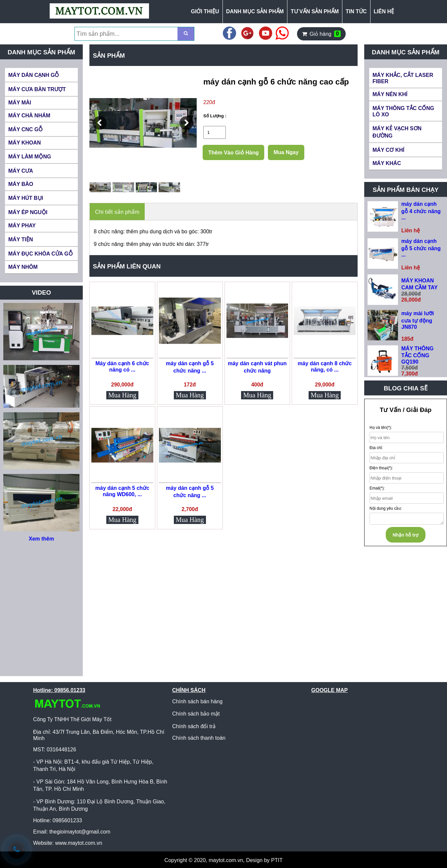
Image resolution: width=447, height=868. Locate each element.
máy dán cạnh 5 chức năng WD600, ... (122, 491)
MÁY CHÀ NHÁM (29, 116)
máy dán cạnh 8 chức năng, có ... (325, 367)
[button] (100, 123)
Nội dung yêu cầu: (386, 508)
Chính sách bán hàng (197, 701)
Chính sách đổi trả (194, 726)
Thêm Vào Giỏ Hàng (233, 153)
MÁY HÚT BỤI (26, 198)
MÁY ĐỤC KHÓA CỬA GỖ (41, 254)
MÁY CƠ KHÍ (388, 150)
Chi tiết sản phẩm (117, 212)
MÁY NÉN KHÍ (390, 94)
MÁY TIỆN (21, 239)
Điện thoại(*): (381, 468)
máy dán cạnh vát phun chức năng (257, 367)
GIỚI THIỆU (205, 11)
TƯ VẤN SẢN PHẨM (315, 11)
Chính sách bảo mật (196, 714)
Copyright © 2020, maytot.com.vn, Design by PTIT (224, 860)
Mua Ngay (286, 152)
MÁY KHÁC (387, 163)
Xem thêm (41, 539)
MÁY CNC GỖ (25, 129)
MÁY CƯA (21, 171)
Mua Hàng (122, 395)
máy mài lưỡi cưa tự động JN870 (418, 320)
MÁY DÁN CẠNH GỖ (34, 75)
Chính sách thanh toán (199, 738)
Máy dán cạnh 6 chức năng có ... (122, 367)
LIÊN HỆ (384, 11)
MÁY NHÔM (23, 267)
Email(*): (377, 488)
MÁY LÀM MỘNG (30, 157)
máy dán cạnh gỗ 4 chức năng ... (421, 211)
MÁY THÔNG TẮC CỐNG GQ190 (417, 355)
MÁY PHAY (22, 226)
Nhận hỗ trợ (406, 535)
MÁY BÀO (21, 184)
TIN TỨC (356, 11)
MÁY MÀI (20, 103)
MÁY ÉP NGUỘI (28, 212)
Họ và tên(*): (381, 428)
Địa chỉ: (376, 448)
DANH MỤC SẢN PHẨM (255, 11)
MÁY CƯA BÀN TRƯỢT (37, 89)
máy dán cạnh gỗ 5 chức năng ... (190, 367)
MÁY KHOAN (25, 143)
